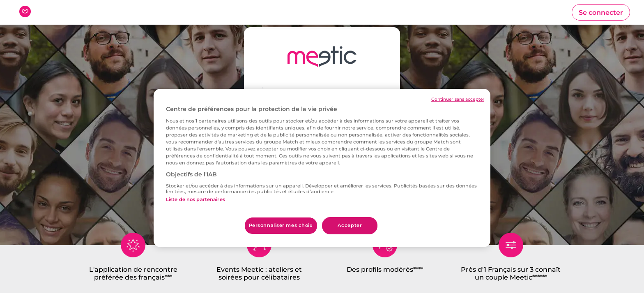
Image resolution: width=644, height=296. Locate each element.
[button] (601, 12)
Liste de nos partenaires (195, 199)
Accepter (350, 225)
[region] (322, 168)
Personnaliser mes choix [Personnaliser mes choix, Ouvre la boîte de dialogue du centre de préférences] (281, 225)
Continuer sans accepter (458, 99)
